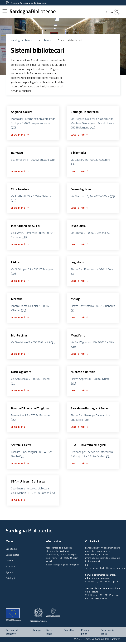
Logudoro (77, 263)
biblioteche (49, 40)
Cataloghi (10, 580)
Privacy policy (85, 634)
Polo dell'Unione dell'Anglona (31, 410)
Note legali (49, 634)
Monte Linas (20, 336)
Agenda (10, 574)
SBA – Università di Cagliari (89, 447)
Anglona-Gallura (22, 112)
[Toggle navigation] (5, 11)
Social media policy (107, 634)
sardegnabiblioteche (24, 40)
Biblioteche (11, 551)
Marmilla (17, 300)
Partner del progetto (12, 634)
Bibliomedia (79, 153)
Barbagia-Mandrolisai (86, 112)
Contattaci (70, 632)
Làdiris (16, 263)
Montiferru (78, 336)
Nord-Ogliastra (22, 373)
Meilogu (76, 300)
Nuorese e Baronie (83, 373)
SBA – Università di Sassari (30, 483)
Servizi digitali (12, 557)
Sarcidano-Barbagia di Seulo (90, 410)
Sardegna (33, 11)
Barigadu (17, 153)
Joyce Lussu (79, 226)
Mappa (37, 632)
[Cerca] (109, 12)
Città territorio (21, 190)
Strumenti (11, 568)
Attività (9, 562)
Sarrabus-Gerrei (22, 447)
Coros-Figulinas (82, 190)
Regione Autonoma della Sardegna (29, 3)
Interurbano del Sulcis (26, 226)
